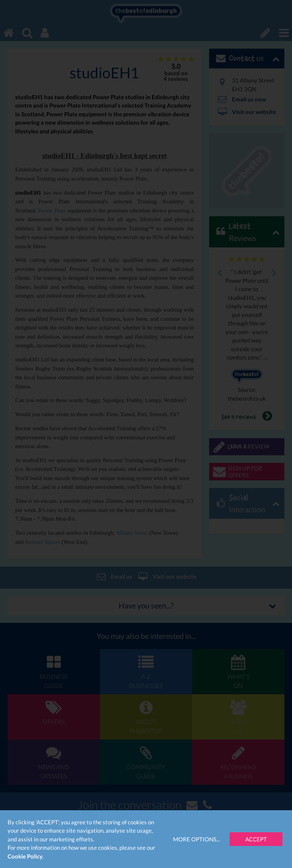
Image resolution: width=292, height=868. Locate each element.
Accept (256, 839)
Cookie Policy (25, 856)
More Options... (196, 839)
